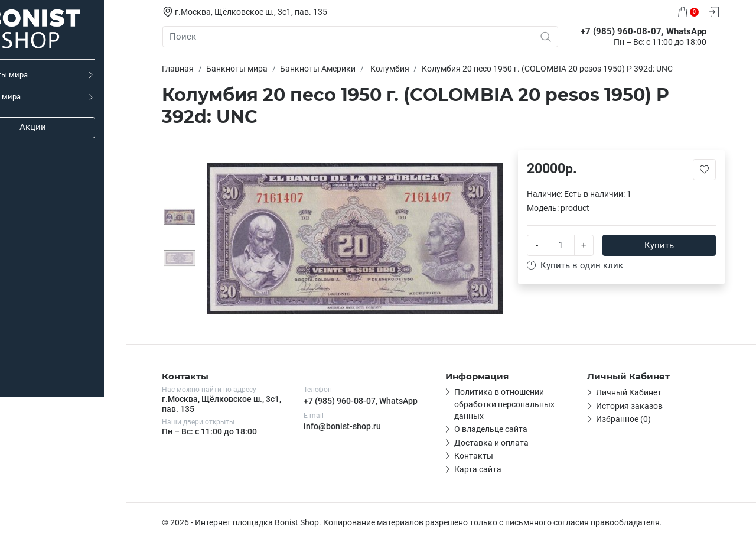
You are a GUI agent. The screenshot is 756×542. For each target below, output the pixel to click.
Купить (667, 245)
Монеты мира (34, 97)
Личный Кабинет (637, 392)
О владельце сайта (499, 429)
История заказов (638, 406)
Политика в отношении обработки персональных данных (513, 404)
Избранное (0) (632, 419)
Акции (71, 127)
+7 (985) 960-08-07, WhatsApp (369, 401)
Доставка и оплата (500, 443)
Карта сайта (486, 469)
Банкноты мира (37, 75)
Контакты (482, 456)
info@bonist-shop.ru (351, 426)
